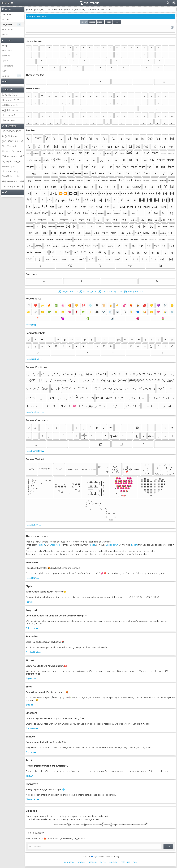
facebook (92, 862)
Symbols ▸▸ (31, 752)
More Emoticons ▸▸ (35, 412)
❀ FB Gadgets (9, 166)
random (84, 22)
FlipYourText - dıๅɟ (10, 171)
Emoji (5, 46)
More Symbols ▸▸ (34, 359)
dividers (134, 545)
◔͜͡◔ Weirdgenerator (133, 291)
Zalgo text (7, 24)
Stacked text (8, 30)
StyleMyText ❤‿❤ (10, 100)
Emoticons (7, 51)
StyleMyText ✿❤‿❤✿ (12, 161)
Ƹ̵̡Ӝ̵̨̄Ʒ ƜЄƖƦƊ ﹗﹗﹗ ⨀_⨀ (13, 141)
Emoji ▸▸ (30, 705)
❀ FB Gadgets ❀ (10, 105)
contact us (69, 862)
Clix (98, 857)
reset (109, 22)
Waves (5, 71)
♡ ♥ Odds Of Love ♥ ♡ (13, 151)
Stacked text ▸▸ (33, 652)
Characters (7, 66)
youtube (113, 862)
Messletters (7, 14)
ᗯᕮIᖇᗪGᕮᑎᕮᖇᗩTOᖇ (12, 131)
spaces (92, 22)
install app (125, 862)
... (117, 22)
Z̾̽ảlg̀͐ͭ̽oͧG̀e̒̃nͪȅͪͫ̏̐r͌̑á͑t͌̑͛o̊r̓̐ (10, 95)
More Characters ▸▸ (35, 451)
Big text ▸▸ (31, 678)
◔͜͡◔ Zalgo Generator (68, 291)
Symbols (6, 56)
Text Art (6, 61)
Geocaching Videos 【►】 (13, 186)
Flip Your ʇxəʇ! (8, 115)
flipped (92, 545)
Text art (41, 545)
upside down (112, 545)
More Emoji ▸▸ (32, 325)
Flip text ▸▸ (31, 602)
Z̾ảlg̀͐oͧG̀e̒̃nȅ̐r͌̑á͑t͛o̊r (10, 136)
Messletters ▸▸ (32, 578)
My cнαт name (9, 120)
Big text (6, 35)
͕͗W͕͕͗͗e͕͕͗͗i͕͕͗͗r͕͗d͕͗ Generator (10, 110)
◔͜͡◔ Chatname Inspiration (110, 291)
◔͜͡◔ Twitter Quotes (88, 291)
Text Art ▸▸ (31, 776)
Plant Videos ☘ (9, 146)
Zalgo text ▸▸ (32, 628)
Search (5, 76)
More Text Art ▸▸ (33, 525)
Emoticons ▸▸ (32, 728)
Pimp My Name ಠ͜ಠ (11, 176)
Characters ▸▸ (32, 799)
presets (100, 22)
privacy (81, 862)
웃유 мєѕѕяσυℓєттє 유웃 (13, 156)
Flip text (6, 19)
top (135, 862)
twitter (103, 862)
